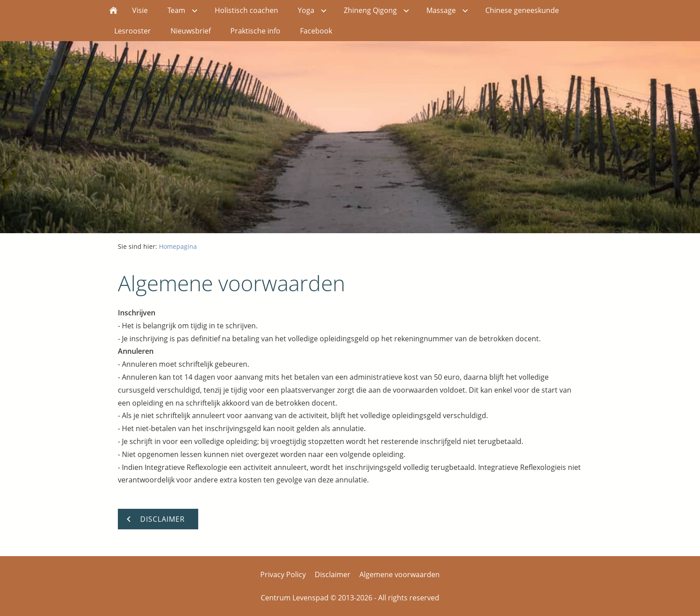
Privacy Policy (283, 574)
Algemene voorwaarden (400, 574)
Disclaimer (333, 574)
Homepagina (178, 246)
